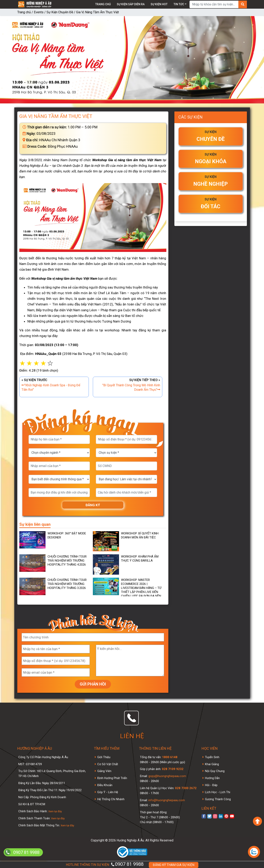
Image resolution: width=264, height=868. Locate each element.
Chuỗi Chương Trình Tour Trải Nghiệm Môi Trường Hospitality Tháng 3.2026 (67, 584)
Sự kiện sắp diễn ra (131, 4)
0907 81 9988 (127, 864)
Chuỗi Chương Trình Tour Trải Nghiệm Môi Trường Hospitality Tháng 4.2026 (67, 561)
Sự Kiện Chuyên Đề (60, 12)
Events (39, 12)
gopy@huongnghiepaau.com (167, 776)
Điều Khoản (105, 785)
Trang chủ (103, 4)
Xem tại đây (55, 811)
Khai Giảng (212, 764)
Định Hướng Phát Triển (112, 778)
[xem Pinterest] (226, 816)
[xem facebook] (204, 816)
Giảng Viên (104, 771)
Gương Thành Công (218, 799)
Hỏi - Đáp (211, 785)
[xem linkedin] (221, 816)
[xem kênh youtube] (232, 816)
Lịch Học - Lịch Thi (218, 792)
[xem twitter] (209, 816)
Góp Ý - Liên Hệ (108, 792)
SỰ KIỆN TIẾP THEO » (128, 385)
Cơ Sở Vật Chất (108, 764)
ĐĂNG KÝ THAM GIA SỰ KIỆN (174, 865)
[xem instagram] (215, 816)
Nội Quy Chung (215, 771)
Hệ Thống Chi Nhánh (111, 799)
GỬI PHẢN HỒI (93, 684)
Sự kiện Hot (159, 4)
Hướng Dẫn (212, 778)
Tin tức (179, 4)
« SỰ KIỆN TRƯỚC (54, 385)
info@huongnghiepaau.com (166, 800)
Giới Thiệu (104, 757)
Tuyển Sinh (212, 757)
